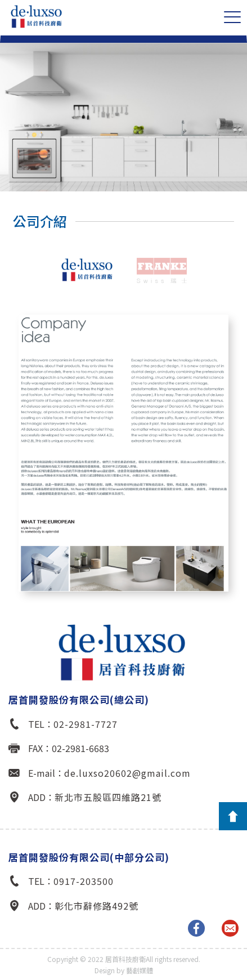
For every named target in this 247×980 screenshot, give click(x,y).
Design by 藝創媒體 (124, 970)
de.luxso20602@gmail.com (127, 773)
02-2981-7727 (86, 724)
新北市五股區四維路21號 (108, 797)
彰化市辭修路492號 (96, 906)
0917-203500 (84, 881)
